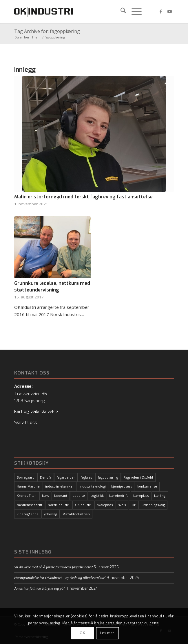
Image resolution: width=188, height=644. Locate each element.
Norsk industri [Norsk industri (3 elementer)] (59, 505)
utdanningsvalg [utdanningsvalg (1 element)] (153, 505)
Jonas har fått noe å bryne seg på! (40, 588)
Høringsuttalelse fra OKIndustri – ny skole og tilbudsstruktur (60, 578)
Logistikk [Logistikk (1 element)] (97, 496)
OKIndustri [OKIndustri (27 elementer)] (83, 505)
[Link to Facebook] (161, 12)
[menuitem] (120, 12)
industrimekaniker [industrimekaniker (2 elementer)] (60, 486)
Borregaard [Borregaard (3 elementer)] (26, 477)
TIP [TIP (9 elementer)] (134, 505)
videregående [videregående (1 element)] (28, 514)
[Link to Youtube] (169, 12)
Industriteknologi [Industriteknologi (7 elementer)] (93, 486)
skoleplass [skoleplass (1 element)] (105, 505)
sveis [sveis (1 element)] (122, 505)
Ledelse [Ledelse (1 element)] (79, 496)
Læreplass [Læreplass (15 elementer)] (141, 496)
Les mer (107, 633)
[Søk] (120, 12)
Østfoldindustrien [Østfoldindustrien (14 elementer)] (76, 514)
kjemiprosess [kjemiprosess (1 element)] (122, 486)
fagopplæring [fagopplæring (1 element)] (108, 477)
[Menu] (134, 12)
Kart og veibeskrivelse (36, 412)
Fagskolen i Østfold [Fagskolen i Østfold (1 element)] (138, 477)
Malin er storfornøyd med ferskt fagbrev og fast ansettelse (83, 197)
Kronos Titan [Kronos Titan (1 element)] (27, 496)
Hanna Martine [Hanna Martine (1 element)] (28, 486)
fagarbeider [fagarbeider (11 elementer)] (66, 477)
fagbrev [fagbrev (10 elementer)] (86, 477)
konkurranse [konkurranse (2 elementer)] (147, 486)
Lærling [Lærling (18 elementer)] (160, 496)
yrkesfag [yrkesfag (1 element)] (51, 514)
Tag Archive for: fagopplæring (47, 31)
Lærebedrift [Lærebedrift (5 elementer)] (118, 496)
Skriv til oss (26, 422)
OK (82, 633)
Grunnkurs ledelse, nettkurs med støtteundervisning (52, 286)
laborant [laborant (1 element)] (61, 496)
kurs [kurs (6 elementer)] (45, 496)
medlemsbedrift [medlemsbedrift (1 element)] (30, 505)
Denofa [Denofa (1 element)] (46, 477)
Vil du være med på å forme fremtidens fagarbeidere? (54, 567)
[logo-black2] (78, 12)
